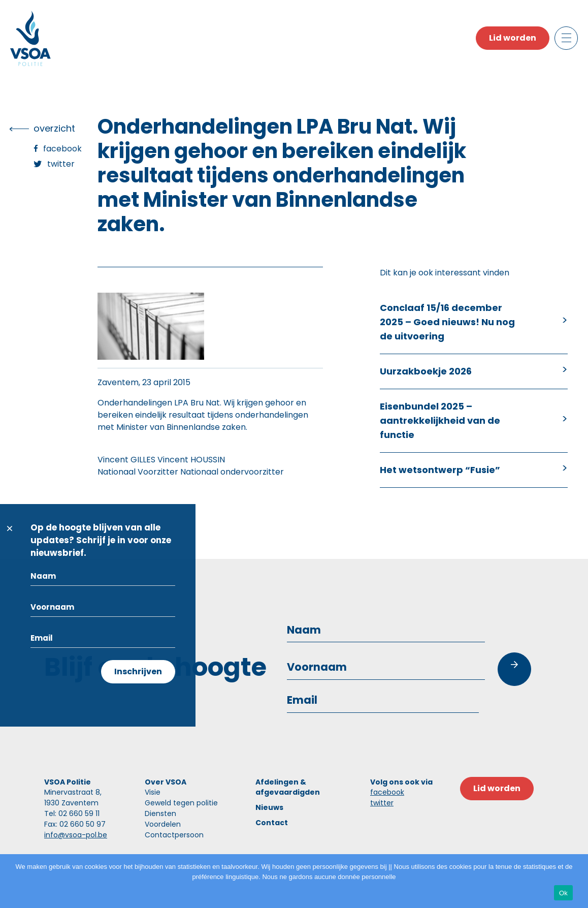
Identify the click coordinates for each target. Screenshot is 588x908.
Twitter (61, 164)
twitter (382, 803)
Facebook (62, 149)
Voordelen (163, 824)
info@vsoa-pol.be (76, 835)
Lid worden (513, 38)
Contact (272, 823)
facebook (387, 792)
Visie (153, 792)
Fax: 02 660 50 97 (75, 824)
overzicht (54, 128)
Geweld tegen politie (181, 803)
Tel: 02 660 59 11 (72, 813)
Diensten (160, 813)
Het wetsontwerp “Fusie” (440, 470)
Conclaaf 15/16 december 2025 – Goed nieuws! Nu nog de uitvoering (447, 322)
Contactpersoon (174, 835)
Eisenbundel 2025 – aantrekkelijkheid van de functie (440, 420)
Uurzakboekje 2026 (426, 371)
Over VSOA (166, 782)
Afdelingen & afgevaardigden (288, 787)
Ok (563, 893)
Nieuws (269, 807)
